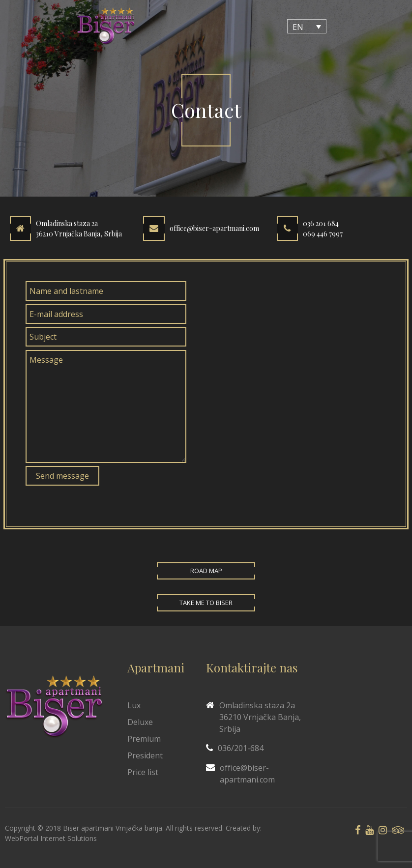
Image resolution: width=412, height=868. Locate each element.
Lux (134, 705)
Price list (143, 772)
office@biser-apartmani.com (214, 229)
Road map (206, 571)
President (145, 755)
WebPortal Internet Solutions (51, 838)
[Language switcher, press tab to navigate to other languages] (307, 27)
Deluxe (140, 722)
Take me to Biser (206, 603)
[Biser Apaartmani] (106, 26)
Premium (144, 739)
